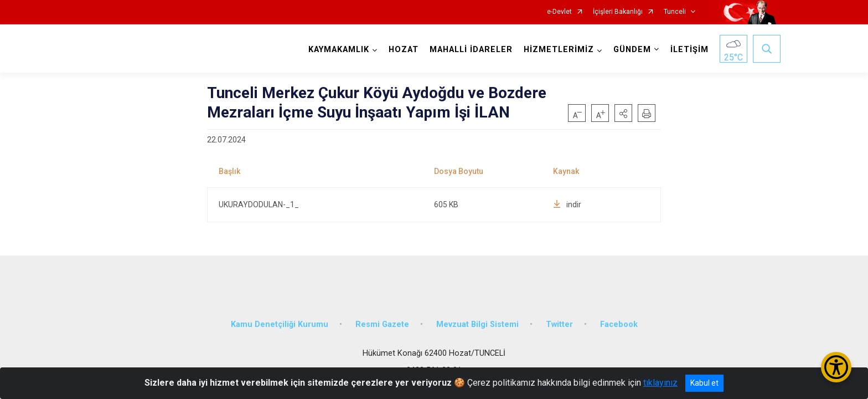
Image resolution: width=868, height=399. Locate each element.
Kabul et (704, 383)
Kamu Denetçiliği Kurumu (280, 318)
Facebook (619, 318)
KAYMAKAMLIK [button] (337, 50)
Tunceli (675, 12)
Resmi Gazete (382, 318)
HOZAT (402, 50)
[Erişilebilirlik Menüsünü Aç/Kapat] (836, 367)
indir (567, 204)
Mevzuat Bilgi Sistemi (477, 318)
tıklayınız (660, 383)
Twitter (559, 318)
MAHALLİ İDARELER (469, 50)
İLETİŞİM (688, 50)
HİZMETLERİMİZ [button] (557, 50)
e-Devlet (559, 12)
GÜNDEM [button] (631, 50)
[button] (623, 113)
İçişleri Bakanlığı (618, 12)
